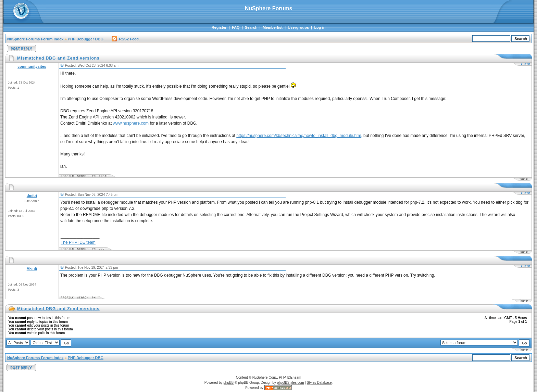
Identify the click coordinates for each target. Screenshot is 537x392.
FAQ (236, 27)
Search (251, 27)
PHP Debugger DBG (86, 39)
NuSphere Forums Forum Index (35, 39)
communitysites (32, 66)
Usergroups (298, 27)
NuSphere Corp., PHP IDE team (277, 377)
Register (219, 27)
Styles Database (319, 383)
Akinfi (32, 268)
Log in (320, 27)
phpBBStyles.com (291, 383)
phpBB (228, 383)
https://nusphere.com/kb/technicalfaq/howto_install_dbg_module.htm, (299, 136)
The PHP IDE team (78, 242)
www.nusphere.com (131, 123)
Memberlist (273, 27)
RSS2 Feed (125, 39)
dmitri (32, 195)
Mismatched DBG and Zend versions (58, 309)
